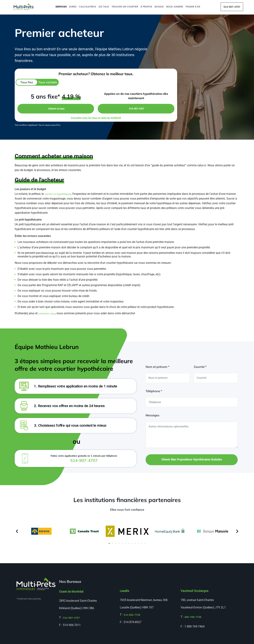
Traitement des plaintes (29, 599)
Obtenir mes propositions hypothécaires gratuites (192, 460)
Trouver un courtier (125, 7)
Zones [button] (73, 7)
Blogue (159, 7)
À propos (147, 7)
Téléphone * (154, 391)
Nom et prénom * (157, 367)
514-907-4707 (232, 7)
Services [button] (61, 7)
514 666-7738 (132, 615)
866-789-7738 (193, 617)
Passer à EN (193, 7)
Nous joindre (175, 7)
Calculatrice (88, 7)
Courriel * (200, 367)
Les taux (104, 7)
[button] (17, 531)
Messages (152, 415)
